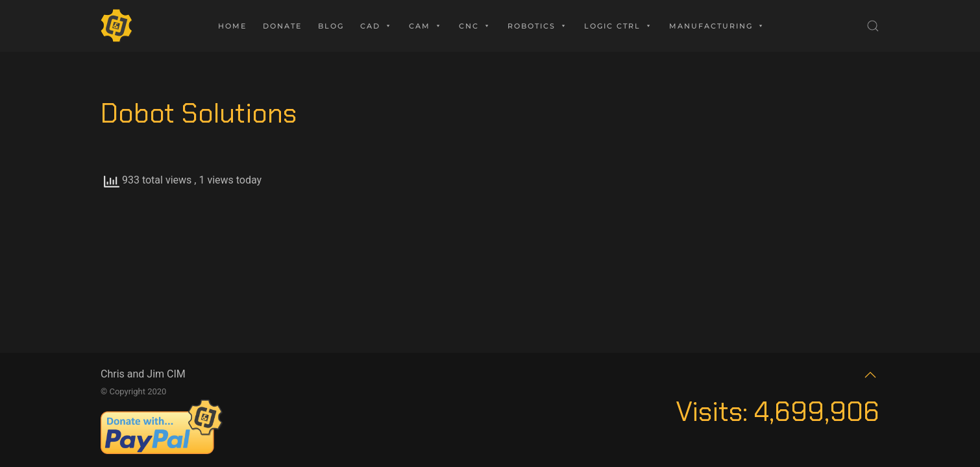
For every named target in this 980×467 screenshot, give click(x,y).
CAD (376, 26)
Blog (331, 26)
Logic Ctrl (619, 26)
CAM (426, 26)
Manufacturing (717, 26)
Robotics (538, 26)
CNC (475, 26)
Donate (282, 26)
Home (232, 26)
